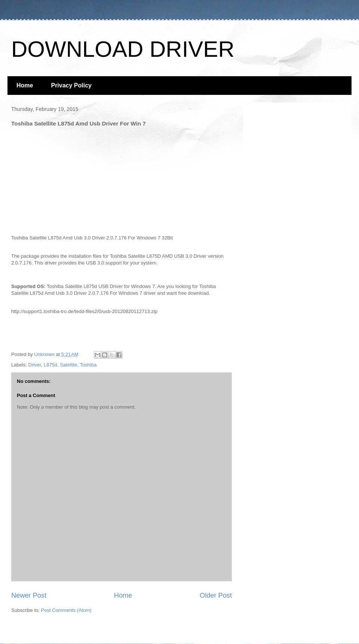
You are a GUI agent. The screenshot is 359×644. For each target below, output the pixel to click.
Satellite (68, 365)
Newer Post (29, 595)
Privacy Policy (71, 85)
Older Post (216, 595)
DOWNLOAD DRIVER (123, 49)
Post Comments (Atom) (66, 610)
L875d (50, 365)
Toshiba (88, 365)
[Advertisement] (67, 179)
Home (25, 85)
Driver (35, 365)
